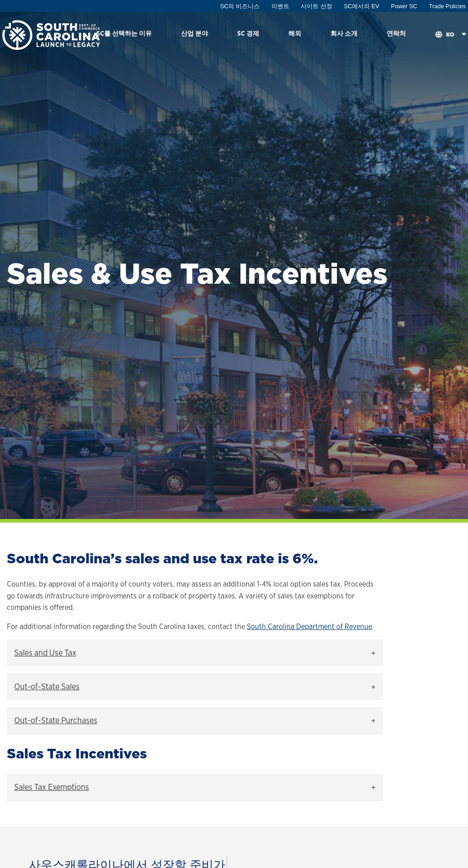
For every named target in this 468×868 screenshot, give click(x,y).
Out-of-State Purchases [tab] (56, 720)
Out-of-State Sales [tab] (47, 686)
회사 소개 (344, 33)
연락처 (396, 33)
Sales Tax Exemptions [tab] (52, 787)
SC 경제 (248, 33)
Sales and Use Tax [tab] (45, 653)
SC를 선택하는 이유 (124, 33)
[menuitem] (124, 35)
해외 (295, 33)
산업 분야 (194, 33)
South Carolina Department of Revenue (309, 627)
